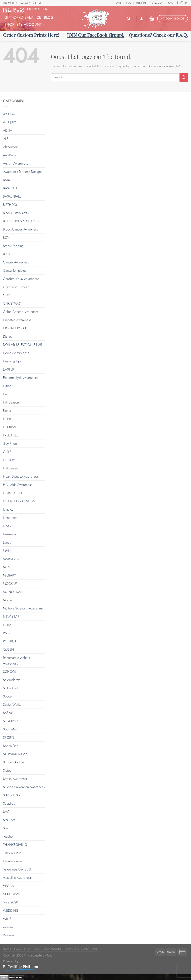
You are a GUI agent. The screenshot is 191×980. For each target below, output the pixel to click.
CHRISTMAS (12, 303)
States (7, 770)
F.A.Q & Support (21, 32)
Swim (7, 828)
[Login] (141, 18)
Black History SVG (16, 213)
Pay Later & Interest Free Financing (27, 10)
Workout (9, 935)
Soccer (8, 696)
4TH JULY (9, 122)
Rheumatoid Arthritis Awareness (17, 661)
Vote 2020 (11, 902)
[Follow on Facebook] (178, 3)
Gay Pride (10, 443)
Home (7, 949)
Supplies (157, 3)
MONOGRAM (13, 592)
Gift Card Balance (23, 17)
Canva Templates (15, 270)
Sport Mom (11, 729)
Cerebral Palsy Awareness (21, 279)
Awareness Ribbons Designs (23, 172)
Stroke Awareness (15, 779)
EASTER (9, 369)
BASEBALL (10, 188)
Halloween (10, 468)
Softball (8, 713)
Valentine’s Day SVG (17, 869)
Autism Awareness (16, 163)
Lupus (7, 542)
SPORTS (9, 737)
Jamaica (8, 509)
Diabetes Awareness (17, 320)
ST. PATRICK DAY (15, 754)
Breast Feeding (13, 246)
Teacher (8, 836)
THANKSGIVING (15, 845)
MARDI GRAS (13, 559)
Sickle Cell (11, 688)
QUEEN (8, 649)
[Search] (129, 19)
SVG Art (9, 820)
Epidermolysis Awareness (21, 378)
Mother (8, 600)
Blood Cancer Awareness (21, 229)
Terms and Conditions (81, 949)
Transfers (141, 3)
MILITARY (9, 575)
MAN (7, 551)
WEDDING (11, 910)
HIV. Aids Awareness (18, 485)
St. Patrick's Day (14, 762)
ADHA (8, 130)
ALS (6, 139)
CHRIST (8, 295)
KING (7, 526)
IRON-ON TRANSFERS (19, 501)
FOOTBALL (11, 427)
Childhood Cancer (16, 287)
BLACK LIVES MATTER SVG (23, 221)
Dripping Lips (12, 361)
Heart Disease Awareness (21, 476)
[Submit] (184, 77)
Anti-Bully (9, 155)
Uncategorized (13, 861)
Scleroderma (12, 680)
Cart (38, 949)
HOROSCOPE (13, 493)
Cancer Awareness (16, 262)
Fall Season (11, 402)
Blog (49, 17)
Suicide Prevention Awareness (24, 787)
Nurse (7, 625)
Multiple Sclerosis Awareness (23, 608)
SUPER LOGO (13, 795)
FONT (7, 419)
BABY (7, 180)
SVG (129, 3)
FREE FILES (11, 435)
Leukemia (9, 534)
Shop (118, 3)
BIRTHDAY (10, 205)
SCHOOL (10, 672)
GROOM (9, 460)
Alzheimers (11, 147)
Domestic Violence (16, 353)
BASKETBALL (12, 196)
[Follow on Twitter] (186, 3)
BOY (6, 238)
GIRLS (7, 452)
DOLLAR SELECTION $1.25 (22, 345)
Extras (7, 386)
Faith (6, 394)
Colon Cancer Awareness (21, 312)
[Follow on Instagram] (182, 3)
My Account (31, 24)
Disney (8, 336)
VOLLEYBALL (12, 894)
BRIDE (7, 254)
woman (8, 927)
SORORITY (11, 721)
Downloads (53, 949)
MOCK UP (10, 584)
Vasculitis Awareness (17, 878)
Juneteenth (10, 518)
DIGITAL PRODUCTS (17, 328)
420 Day (9, 114)
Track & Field (12, 853)
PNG (7, 633)
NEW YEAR (11, 616)
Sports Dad (11, 746)
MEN (7, 567)
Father (7, 411)
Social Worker (13, 705)
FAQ (171, 3)
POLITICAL (11, 641)
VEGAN (9, 886)
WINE (7, 919)
